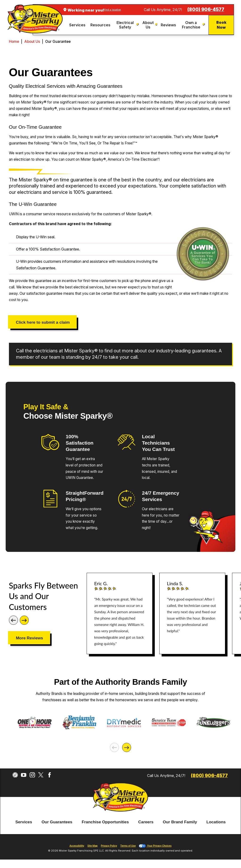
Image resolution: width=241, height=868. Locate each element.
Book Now (221, 25)
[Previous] (13, 620)
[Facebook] (50, 775)
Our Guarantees (57, 822)
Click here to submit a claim (43, 322)
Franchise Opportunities (105, 822)
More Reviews (29, 638)
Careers (146, 822)
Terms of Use (128, 846)
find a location (113, 10)
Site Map (92, 846)
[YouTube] (24, 775)
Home (14, 42)
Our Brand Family (180, 822)
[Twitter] (41, 775)
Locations (216, 822)
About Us (32, 42)
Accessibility (77, 846)
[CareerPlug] (15, 775)
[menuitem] (78, 25)
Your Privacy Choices (155, 846)
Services (24, 822)
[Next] (24, 620)
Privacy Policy (109, 846)
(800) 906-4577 (206, 10)
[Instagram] (32, 775)
